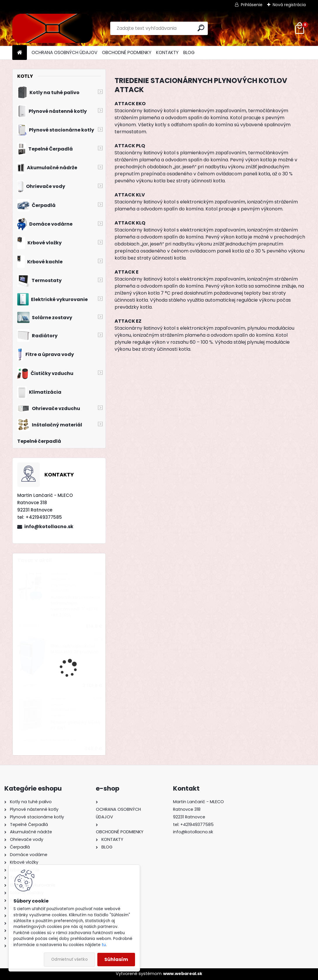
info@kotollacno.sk (49, 527)
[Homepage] (20, 53)
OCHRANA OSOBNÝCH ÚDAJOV (64, 52)
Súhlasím (116, 959)
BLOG (189, 52)
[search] (201, 28)
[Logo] (52, 28)
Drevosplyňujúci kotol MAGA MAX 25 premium (74, 649)
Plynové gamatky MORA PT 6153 (75, 725)
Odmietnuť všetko (69, 959)
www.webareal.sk (183, 974)
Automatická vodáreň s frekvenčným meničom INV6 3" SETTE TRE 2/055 (75, 606)
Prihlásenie (252, 5)
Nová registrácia (289, 5)
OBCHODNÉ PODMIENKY (127, 52)
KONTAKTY (167, 52)
